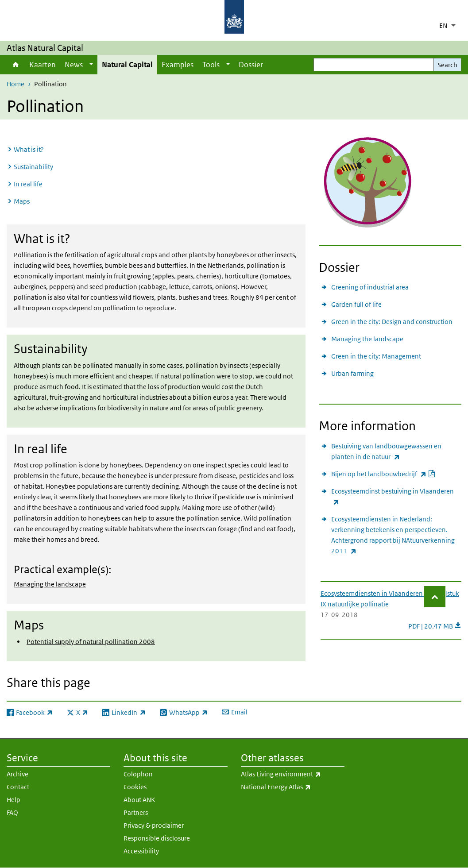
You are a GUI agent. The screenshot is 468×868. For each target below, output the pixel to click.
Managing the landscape (50, 584)
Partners (136, 812)
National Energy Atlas (293, 787)
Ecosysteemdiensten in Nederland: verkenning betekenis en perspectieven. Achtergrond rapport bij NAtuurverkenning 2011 (396, 536)
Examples (178, 65)
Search (447, 65)
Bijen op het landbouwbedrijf (383, 474)
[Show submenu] (91, 65)
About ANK (139, 800)
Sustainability (33, 167)
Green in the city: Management (376, 356)
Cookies (135, 787)
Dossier (251, 65)
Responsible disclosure (157, 838)
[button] (435, 597)
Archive (17, 774)
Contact (18, 787)
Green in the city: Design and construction (392, 322)
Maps (22, 201)
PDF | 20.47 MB (435, 626)
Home (16, 65)
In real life (28, 184)
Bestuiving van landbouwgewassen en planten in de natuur (396, 452)
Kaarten (43, 65)
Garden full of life (356, 304)
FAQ (12, 812)
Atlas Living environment (293, 774)
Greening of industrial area (370, 287)
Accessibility (141, 851)
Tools (211, 65)
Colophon (138, 774)
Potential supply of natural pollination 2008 (91, 642)
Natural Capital (127, 65)
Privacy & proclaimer (154, 825)
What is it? (29, 149)
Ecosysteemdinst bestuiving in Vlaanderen (396, 497)
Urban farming (352, 373)
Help (14, 800)
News (74, 65)
